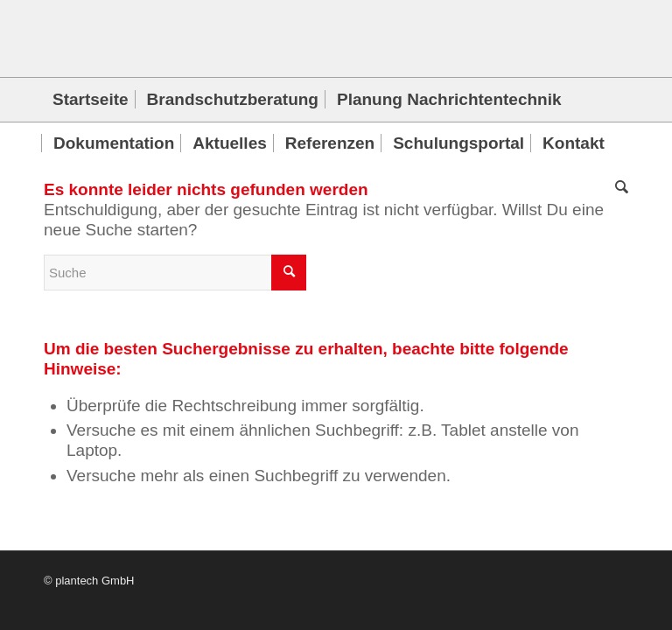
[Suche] (617, 187)
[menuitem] (91, 100)
